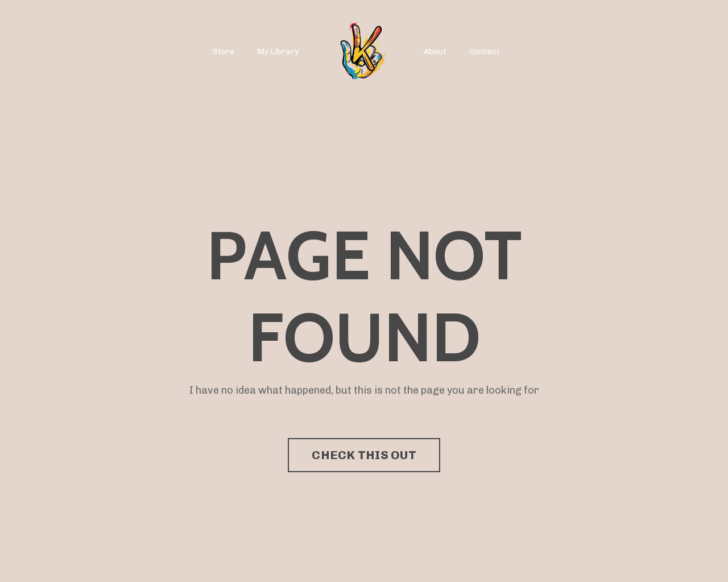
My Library (278, 51)
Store (224, 51)
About (435, 51)
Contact (485, 51)
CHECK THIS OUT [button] (364, 455)
